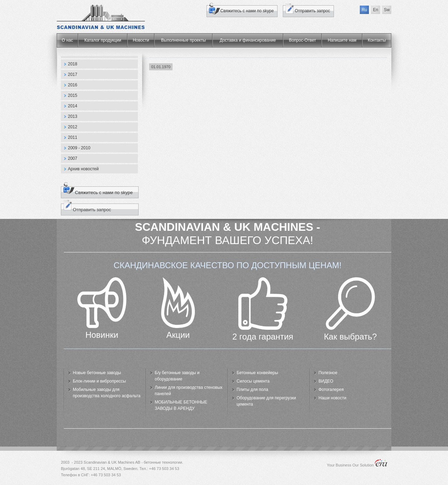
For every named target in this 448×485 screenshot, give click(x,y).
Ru (364, 10)
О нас (68, 40)
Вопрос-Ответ (302, 40)
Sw (387, 10)
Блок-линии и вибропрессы (99, 381)
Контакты (377, 40)
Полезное (328, 373)
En (376, 10)
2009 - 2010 (79, 148)
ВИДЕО (326, 381)
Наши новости (332, 398)
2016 (73, 85)
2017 (73, 74)
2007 (73, 158)
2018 (73, 64)
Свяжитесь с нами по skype (247, 11)
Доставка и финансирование (248, 40)
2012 (73, 127)
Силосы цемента (253, 381)
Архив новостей (83, 169)
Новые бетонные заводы (97, 373)
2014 (73, 106)
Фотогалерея (331, 390)
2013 (73, 116)
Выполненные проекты (183, 40)
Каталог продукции (103, 40)
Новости (141, 40)
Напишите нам (342, 40)
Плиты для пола (252, 390)
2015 (73, 95)
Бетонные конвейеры (257, 373)
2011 (73, 137)
